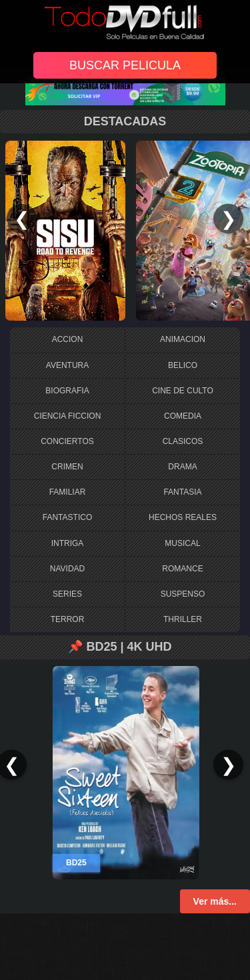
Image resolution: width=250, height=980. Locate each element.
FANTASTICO (67, 517)
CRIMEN (67, 467)
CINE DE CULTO (183, 391)
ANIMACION (183, 339)
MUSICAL (182, 543)
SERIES (67, 594)
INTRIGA (68, 543)
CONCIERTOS (67, 441)
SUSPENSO (183, 594)
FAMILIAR (68, 492)
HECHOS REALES (183, 517)
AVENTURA (67, 365)
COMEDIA (183, 416)
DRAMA (182, 467)
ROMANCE (182, 569)
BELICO (183, 365)
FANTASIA (182, 492)
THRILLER (183, 619)
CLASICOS (183, 441)
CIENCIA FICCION (68, 416)
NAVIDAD (67, 569)
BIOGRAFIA (67, 391)
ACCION (68, 339)
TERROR (68, 619)
